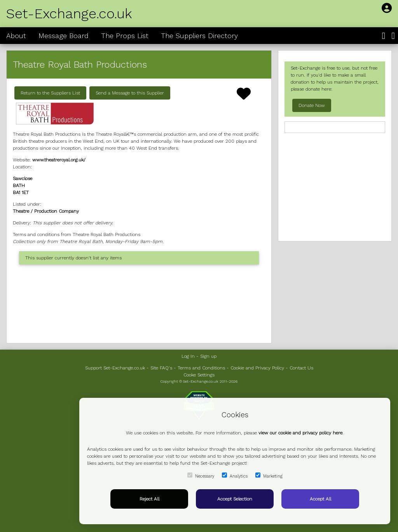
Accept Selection (235, 499)
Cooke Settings (199, 375)
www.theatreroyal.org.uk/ (59, 160)
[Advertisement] (139, 304)
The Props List (125, 36)
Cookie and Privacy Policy (257, 368)
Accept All (320, 499)
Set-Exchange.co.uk (69, 14)
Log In (188, 356)
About (16, 36)
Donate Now (312, 105)
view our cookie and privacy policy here (300, 433)
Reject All (149, 499)
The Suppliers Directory (199, 36)
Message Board (64, 36)
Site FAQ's (161, 368)
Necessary (201, 476)
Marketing (269, 476)
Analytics (235, 476)
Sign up (208, 356)
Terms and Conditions (201, 368)
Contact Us (301, 368)
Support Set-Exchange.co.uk (115, 368)
